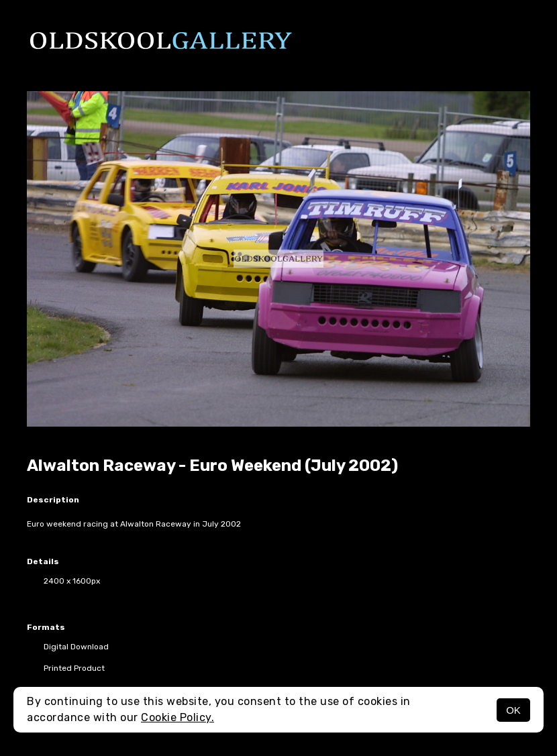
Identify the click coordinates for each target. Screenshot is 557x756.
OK (513, 710)
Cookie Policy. (178, 717)
